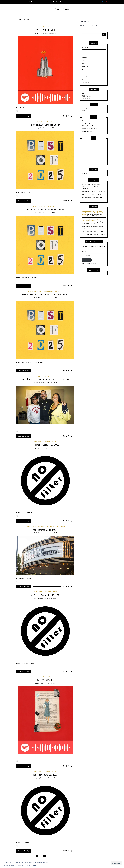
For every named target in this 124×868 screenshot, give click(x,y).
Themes (84, 110)
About (19, 2)
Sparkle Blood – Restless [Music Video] (93, 191)
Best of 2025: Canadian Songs (45, 125)
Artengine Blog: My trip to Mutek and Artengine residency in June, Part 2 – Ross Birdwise (93, 213)
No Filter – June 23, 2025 (45, 775)
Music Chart (85, 67)
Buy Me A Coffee (58, 2)
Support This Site (29, 2)
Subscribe (87, 260)
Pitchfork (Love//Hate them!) (89, 128)
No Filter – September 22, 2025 (45, 595)
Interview (84, 57)
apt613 (83, 94)
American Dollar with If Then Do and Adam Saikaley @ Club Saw (94, 215)
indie (43, 27)
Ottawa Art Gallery (87, 97)
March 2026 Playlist (45, 30)
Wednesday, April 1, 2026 (49, 33)
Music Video (50, 121)
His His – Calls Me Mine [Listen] (91, 184)
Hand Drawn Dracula (87, 124)
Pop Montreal (85, 130)
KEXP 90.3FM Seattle (87, 125)
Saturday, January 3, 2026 (49, 128)
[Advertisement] (95, 152)
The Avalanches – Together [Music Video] (92, 198)
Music (48, 27)
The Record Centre (87, 131)
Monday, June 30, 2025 (49, 683)
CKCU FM (84, 95)
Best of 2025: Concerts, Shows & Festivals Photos (45, 294)
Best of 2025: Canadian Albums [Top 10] (45, 210)
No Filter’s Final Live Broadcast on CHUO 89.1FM (45, 379)
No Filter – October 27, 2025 (45, 445)
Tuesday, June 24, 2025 (49, 778)
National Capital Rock (87, 109)
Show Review (61, 526)
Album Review (38, 206)
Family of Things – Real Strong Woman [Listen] (93, 223)
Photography (40, 2)
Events (48, 2)
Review (55, 206)
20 (48, 856)
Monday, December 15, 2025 (49, 383)
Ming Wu (39, 33)
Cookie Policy (34, 865)
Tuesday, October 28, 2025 (49, 448)
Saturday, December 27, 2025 (49, 298)
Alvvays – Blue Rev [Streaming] (97, 231)
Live (40, 291)
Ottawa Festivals (86, 98)
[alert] (94, 26)
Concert (30, 291)
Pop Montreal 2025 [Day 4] (45, 530)
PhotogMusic (62, 9)
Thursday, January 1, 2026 (49, 213)
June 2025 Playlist (45, 680)
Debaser (84, 122)
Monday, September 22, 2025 (49, 598)
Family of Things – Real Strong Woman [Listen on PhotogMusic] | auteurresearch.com (92, 220)
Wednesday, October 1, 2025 (49, 533)
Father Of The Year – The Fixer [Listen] (93, 194)
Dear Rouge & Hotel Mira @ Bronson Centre (92, 227)
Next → (52, 856)
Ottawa (51, 291)
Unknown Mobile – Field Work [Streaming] (91, 188)
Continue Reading (24, 116)
